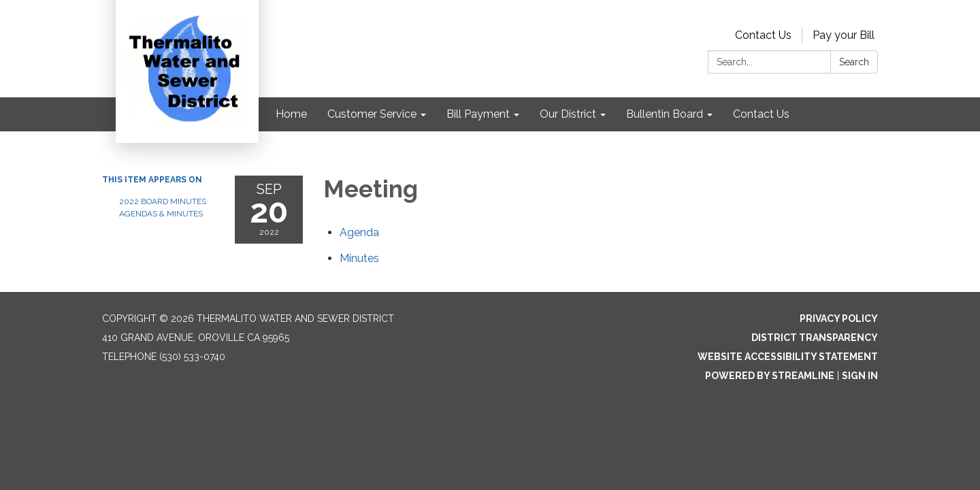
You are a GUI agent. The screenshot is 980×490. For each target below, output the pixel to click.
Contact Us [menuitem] (761, 114)
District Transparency (815, 338)
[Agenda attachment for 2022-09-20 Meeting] (359, 232)
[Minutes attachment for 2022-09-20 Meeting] (359, 258)
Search (854, 62)
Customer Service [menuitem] (372, 114)
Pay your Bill (844, 35)
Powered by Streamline (770, 376)
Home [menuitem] (291, 114)
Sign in (860, 376)
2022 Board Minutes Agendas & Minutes (163, 208)
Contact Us (763, 35)
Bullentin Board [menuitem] (665, 114)
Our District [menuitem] (568, 114)
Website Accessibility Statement (788, 357)
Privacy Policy (839, 318)
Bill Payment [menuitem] (478, 114)
